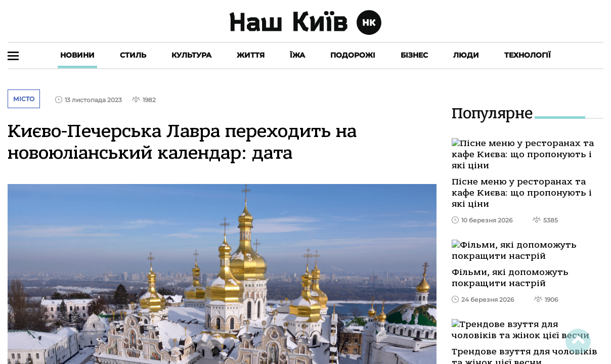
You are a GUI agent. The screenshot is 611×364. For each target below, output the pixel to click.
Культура (191, 55)
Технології (528, 55)
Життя (251, 55)
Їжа (297, 55)
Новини (77, 55)
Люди (466, 55)
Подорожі (353, 55)
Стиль (133, 55)
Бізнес (414, 55)
